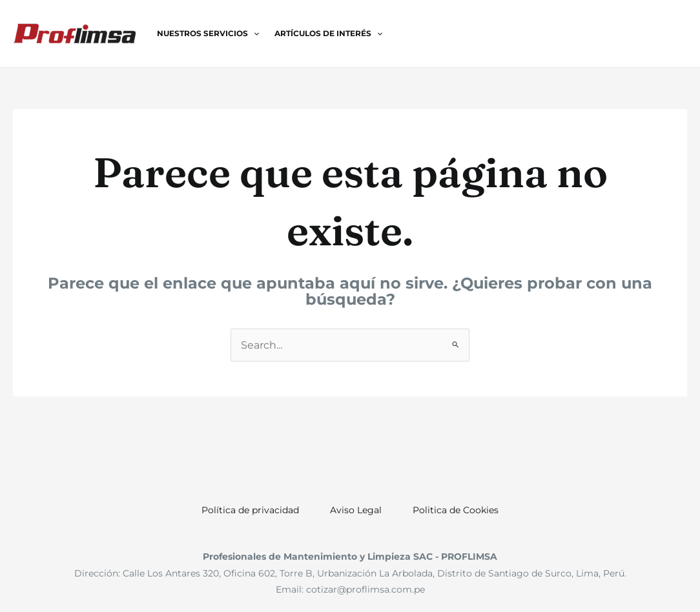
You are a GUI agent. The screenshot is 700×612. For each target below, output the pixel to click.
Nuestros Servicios (208, 34)
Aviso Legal (356, 510)
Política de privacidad (250, 510)
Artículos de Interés (328, 34)
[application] (253, 34)
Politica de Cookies (456, 510)
